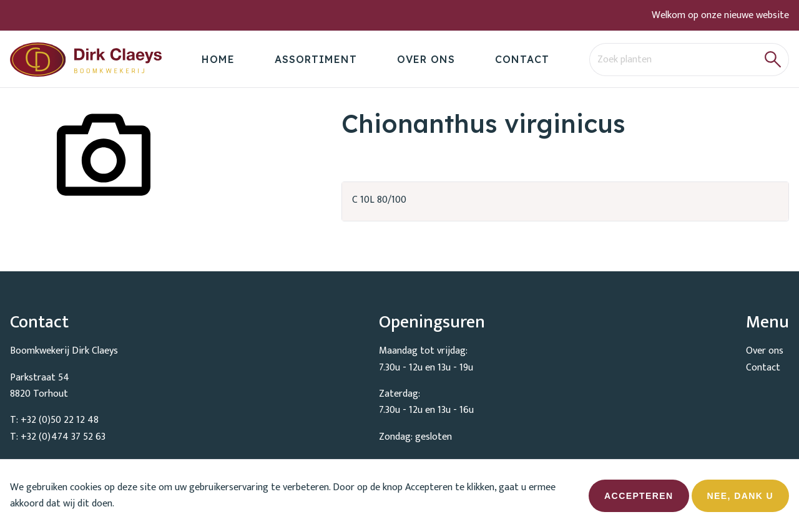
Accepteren (639, 500)
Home (218, 59)
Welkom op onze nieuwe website (720, 15)
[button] (773, 60)
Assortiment (316, 59)
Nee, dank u (740, 500)
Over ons (426, 59)
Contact (522, 59)
